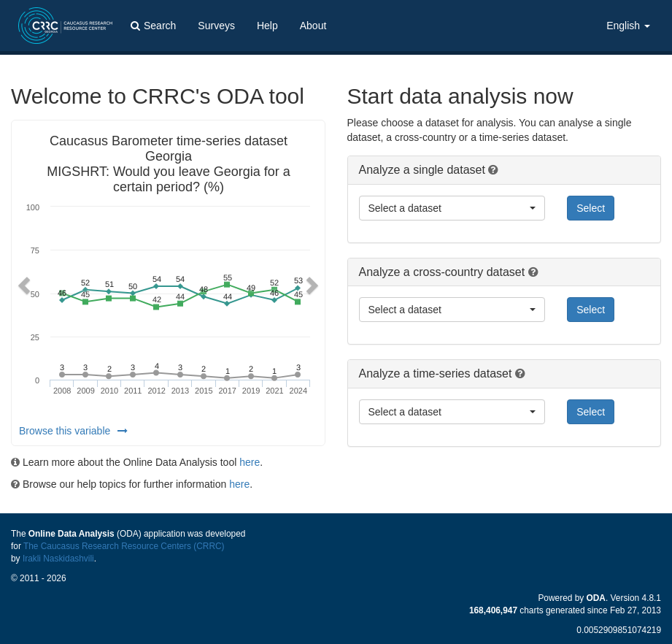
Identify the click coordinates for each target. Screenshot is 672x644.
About (313, 26)
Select (591, 208)
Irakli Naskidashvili (58, 559)
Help (267, 26)
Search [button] (153, 26)
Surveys (216, 26)
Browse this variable (73, 431)
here (250, 462)
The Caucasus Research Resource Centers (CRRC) (124, 546)
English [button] (628, 26)
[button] (22, 283)
